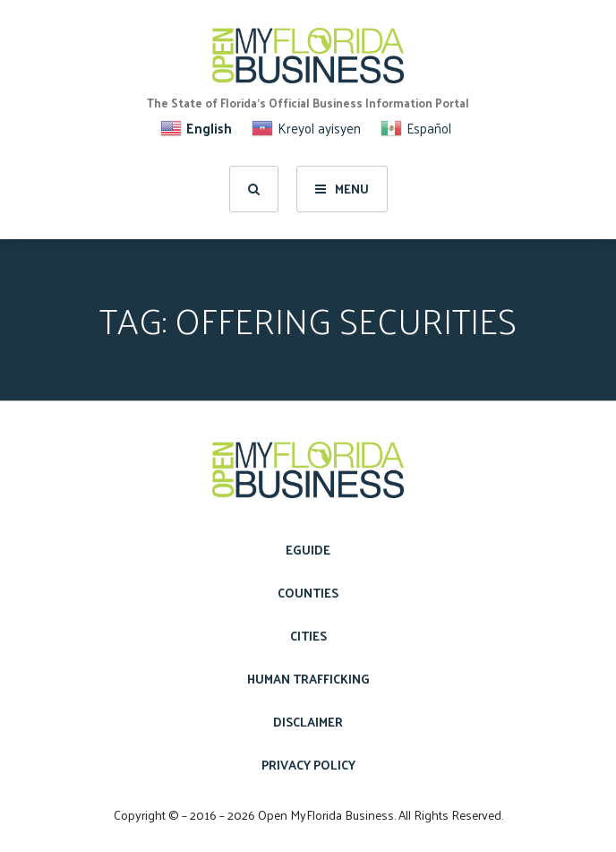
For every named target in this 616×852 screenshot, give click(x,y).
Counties (308, 593)
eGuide (308, 550)
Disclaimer (308, 722)
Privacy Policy (308, 765)
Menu (342, 189)
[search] (254, 189)
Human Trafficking (308, 679)
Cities (308, 636)
